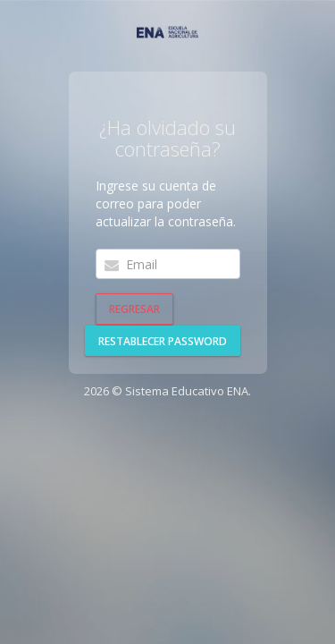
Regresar (134, 309)
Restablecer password (163, 341)
